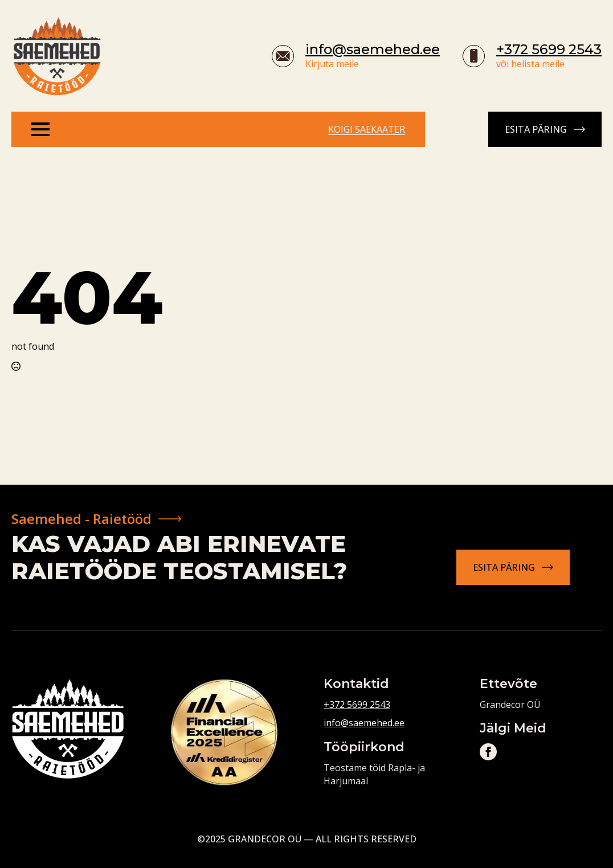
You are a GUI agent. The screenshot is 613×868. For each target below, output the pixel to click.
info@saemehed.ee (373, 49)
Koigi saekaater (367, 129)
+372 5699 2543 (549, 49)
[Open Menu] (40, 129)
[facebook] (488, 752)
